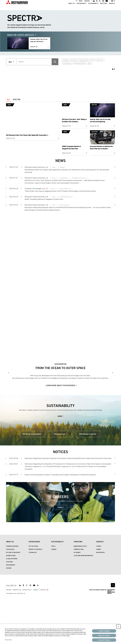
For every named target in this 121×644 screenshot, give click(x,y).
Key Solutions (33, 593)
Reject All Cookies (104, 635)
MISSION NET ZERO (80, 63)
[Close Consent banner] (118, 627)
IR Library (77, 600)
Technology (33, 600)
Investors (104, 6)
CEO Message (10, 596)
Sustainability (93, 6)
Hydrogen (66, 60)
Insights (112, 6)
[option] (28, 80)
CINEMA (99, 596)
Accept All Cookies (104, 640)
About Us (72, 6)
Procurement (11, 612)
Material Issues (60, 481)
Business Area (11, 603)
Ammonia (74, 60)
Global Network (12, 606)
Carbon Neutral (67, 63)
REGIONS (9, 615)
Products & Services (35, 596)
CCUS (92, 60)
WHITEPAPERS (100, 600)
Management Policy (80, 593)
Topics (53, 593)
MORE (60, 463)
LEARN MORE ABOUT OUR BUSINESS (61, 432)
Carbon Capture (84, 60)
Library (54, 596)
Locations (9, 609)
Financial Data (79, 596)
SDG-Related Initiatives (88, 481)
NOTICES (60, 499)
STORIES (99, 593)
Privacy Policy (8, 640)
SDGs (89, 63)
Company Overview (12, 593)
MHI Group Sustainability (32, 481)
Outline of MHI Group (13, 600)
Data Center (100, 60)
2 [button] (114, 69)
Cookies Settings (104, 631)
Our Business (81, 6)
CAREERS (87, 4)
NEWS (81, 4)
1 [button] (113, 69)
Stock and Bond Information (83, 603)
